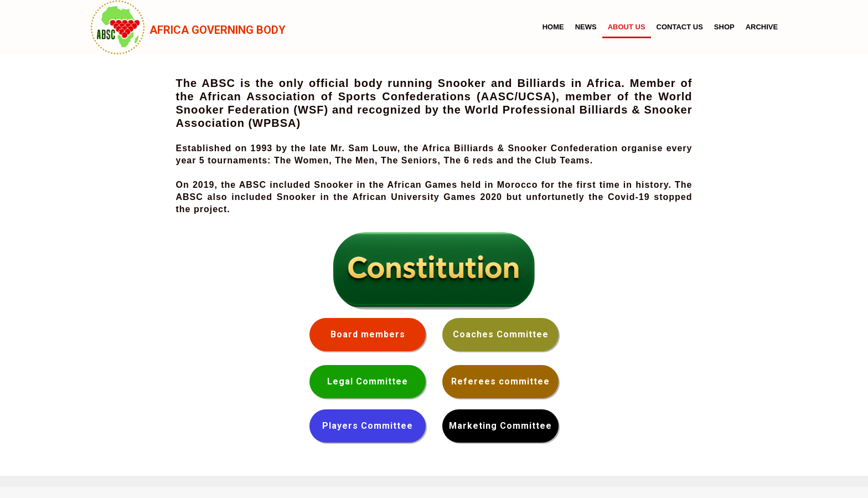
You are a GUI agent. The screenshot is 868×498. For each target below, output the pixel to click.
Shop (724, 27)
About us (627, 27)
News (586, 27)
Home (553, 27)
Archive (762, 27)
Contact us (680, 27)
